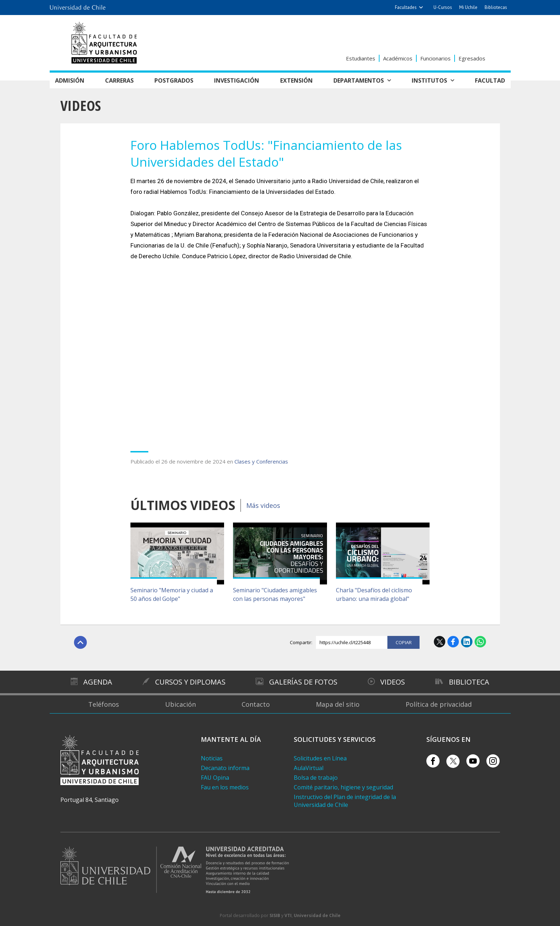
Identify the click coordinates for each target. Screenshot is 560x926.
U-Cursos (443, 7)
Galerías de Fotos (303, 682)
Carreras (119, 80)
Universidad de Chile (317, 915)
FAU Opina (215, 778)
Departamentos (359, 80)
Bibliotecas (496, 7)
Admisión (70, 80)
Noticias (212, 758)
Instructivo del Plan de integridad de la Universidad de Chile (345, 801)
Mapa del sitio (338, 704)
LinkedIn (467, 642)
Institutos (429, 80)
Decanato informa (225, 768)
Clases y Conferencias (261, 461)
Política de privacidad (439, 704)
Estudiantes (361, 58)
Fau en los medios (225, 787)
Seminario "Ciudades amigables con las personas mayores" (275, 594)
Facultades (406, 7)
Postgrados (174, 80)
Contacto (256, 704)
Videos (81, 105)
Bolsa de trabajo (316, 778)
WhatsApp (480, 642)
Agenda (98, 682)
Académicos (398, 58)
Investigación (237, 80)
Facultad (490, 80)
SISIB (275, 915)
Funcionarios (435, 58)
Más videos (263, 505)
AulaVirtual (309, 768)
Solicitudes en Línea (320, 758)
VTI (288, 915)
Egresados (472, 58)
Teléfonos (104, 704)
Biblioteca (469, 682)
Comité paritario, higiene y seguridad (343, 787)
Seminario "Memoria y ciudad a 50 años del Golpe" (172, 594)
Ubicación (180, 704)
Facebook (453, 642)
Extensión (296, 80)
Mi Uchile (468, 7)
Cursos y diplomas (190, 682)
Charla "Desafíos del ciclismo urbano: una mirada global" (374, 594)
